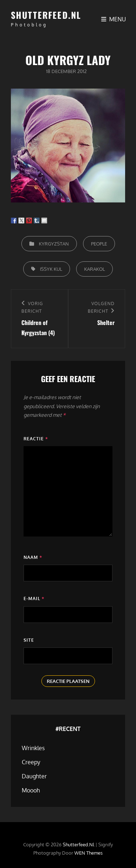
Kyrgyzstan (54, 244)
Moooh (31, 790)
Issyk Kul (51, 269)
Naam (33, 557)
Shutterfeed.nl (46, 15)
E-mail (34, 598)
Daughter (34, 776)
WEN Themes (88, 853)
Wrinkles (33, 748)
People (99, 244)
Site (29, 640)
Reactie (36, 439)
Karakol (94, 269)
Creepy (31, 762)
